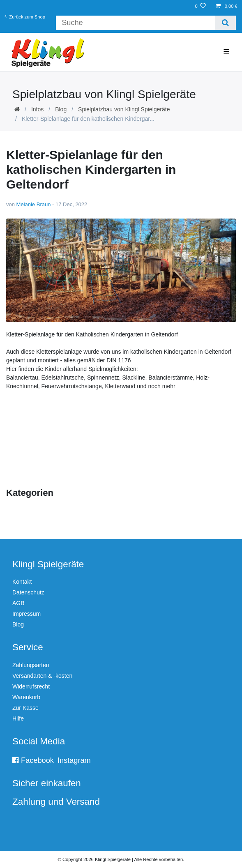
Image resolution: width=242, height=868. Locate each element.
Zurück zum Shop (25, 16)
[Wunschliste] (200, 6)
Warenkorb (26, 697)
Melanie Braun (34, 204)
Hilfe (18, 718)
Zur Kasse (25, 708)
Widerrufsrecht (31, 686)
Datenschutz (28, 592)
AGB (18, 603)
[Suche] (225, 23)
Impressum (27, 614)
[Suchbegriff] (135, 23)
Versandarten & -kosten (42, 676)
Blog (61, 109)
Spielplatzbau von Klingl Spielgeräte (124, 109)
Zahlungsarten (31, 665)
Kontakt (22, 582)
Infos (37, 109)
